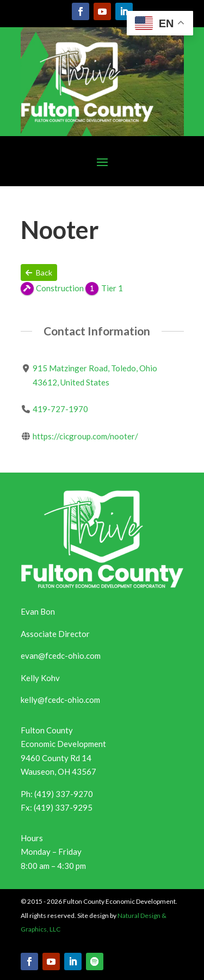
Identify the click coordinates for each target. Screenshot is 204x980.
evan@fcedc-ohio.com (61, 656)
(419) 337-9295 (63, 807)
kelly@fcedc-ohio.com (60, 700)
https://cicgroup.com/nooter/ (85, 436)
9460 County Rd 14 (56, 758)
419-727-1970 (60, 409)
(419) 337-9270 (64, 794)
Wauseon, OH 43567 (58, 771)
